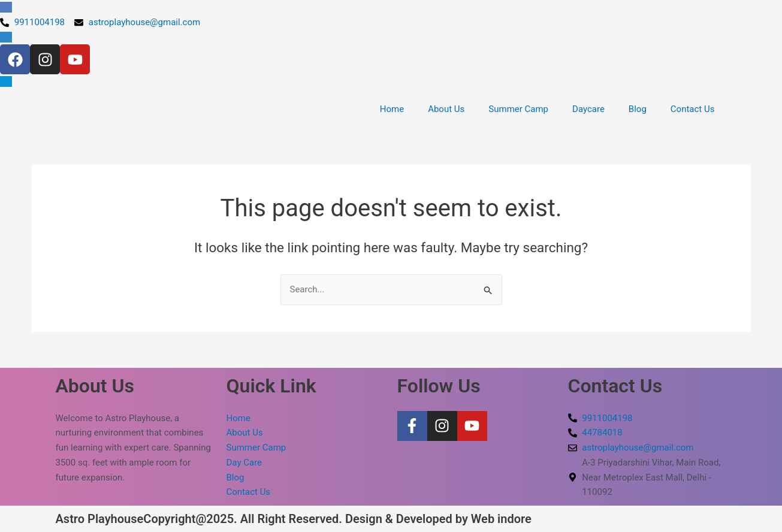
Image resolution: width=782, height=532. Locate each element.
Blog (638, 109)
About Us (446, 109)
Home (392, 109)
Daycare (588, 109)
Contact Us (693, 109)
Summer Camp (518, 109)
